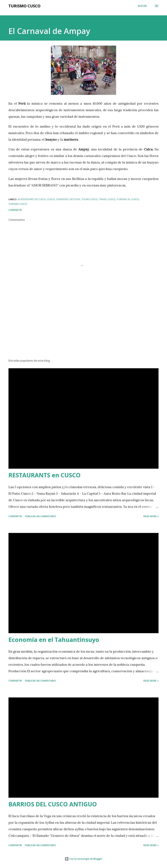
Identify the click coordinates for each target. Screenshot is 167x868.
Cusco (51, 199)
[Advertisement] (83, 331)
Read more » (151, 516)
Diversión (62, 199)
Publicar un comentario (40, 516)
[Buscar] (142, 6)
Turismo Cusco (24, 6)
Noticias (75, 199)
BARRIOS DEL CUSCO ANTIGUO (53, 804)
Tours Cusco (90, 199)
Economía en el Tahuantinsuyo (54, 640)
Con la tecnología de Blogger (83, 859)
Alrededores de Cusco (32, 199)
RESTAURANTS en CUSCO (45, 475)
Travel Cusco (107, 199)
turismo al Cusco (128, 199)
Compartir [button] (15, 210)
